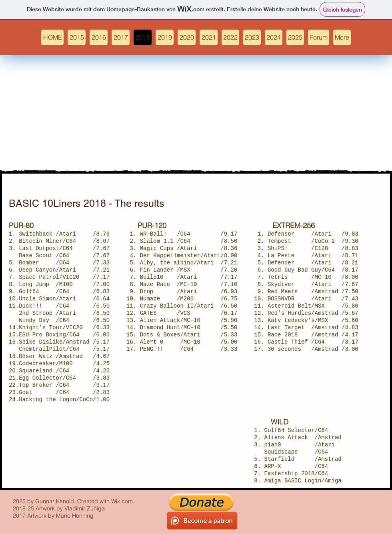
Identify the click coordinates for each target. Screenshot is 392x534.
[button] (230, 37)
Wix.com (122, 501)
